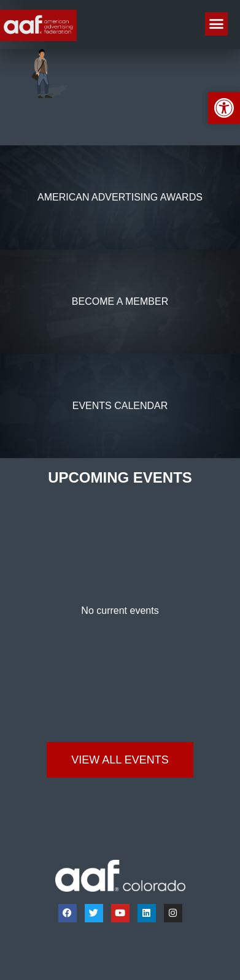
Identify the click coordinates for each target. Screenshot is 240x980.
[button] (217, 24)
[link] (38, 25)
